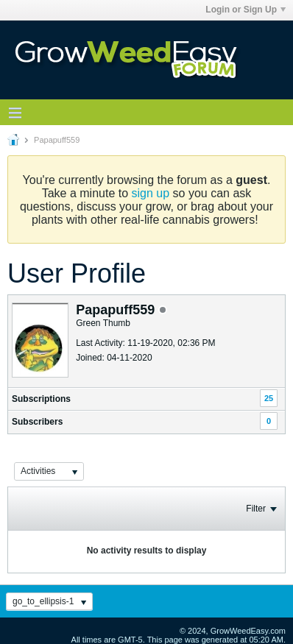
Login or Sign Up (246, 10)
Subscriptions (41, 399)
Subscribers (37, 422)
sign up (151, 193)
